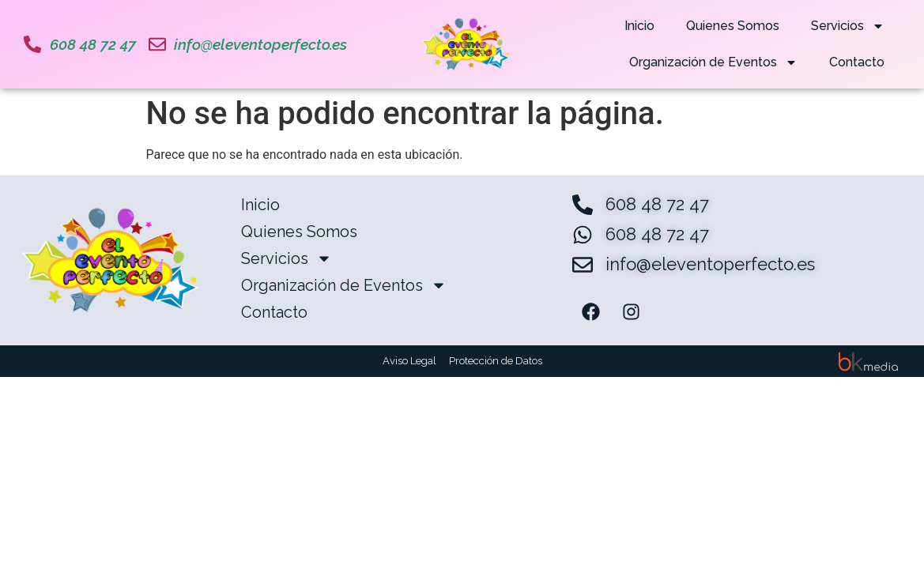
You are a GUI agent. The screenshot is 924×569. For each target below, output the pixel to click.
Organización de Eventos (713, 62)
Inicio (639, 26)
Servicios (848, 26)
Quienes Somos (733, 26)
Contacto (857, 62)
